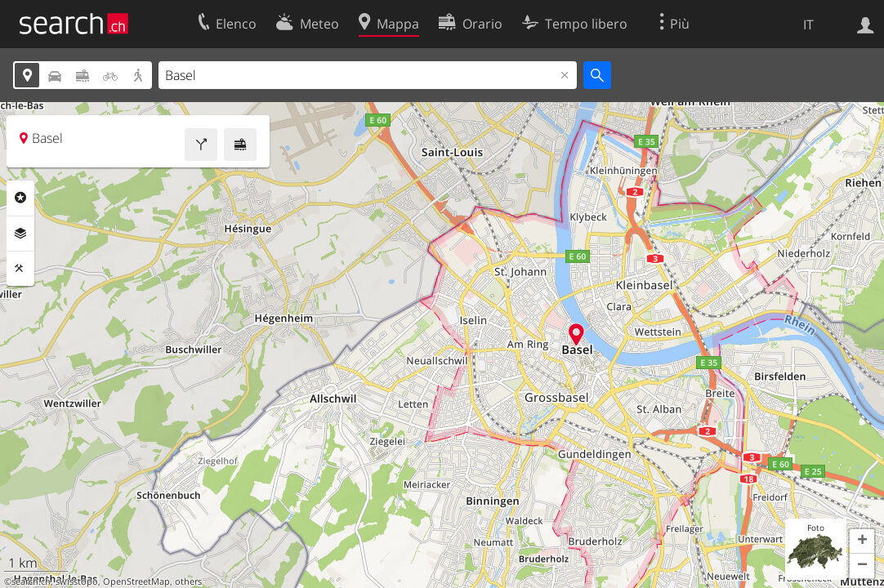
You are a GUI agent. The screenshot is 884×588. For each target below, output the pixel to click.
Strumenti (20, 269)
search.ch (31, 581)
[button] (862, 541)
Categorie (20, 198)
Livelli (20, 234)
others (188, 581)
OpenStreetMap (136, 581)
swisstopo (77, 581)
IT (808, 24)
